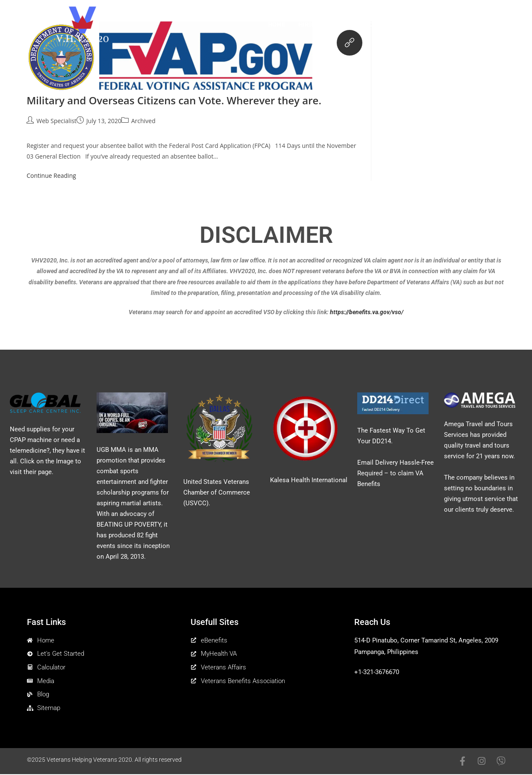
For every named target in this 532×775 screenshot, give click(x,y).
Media (449, 25)
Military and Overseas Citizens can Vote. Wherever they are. (174, 100)
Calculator (406, 25)
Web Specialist (56, 121)
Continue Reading (55, 175)
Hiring (309, 25)
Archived (143, 121)
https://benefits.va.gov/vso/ (367, 312)
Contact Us (491, 25)
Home (277, 25)
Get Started (353, 25)
